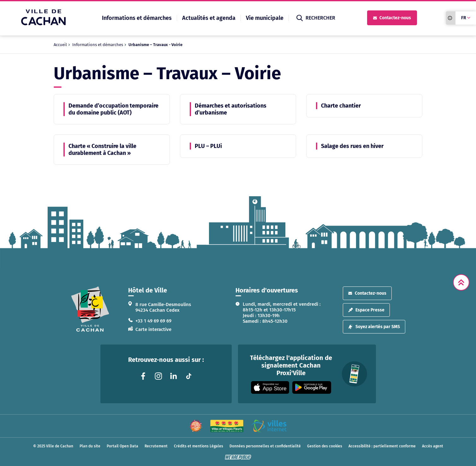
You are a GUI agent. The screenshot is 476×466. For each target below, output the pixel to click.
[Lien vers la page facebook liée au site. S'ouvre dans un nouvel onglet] (143, 376)
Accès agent (433, 446)
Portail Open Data (122, 446)
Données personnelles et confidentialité (265, 446)
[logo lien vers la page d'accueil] (90, 309)
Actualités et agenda (209, 18)
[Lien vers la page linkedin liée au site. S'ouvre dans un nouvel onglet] (174, 376)
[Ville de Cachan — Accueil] (43, 24)
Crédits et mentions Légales (199, 446)
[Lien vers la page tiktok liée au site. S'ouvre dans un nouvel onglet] (189, 376)
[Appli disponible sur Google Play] (312, 387)
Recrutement (156, 446)
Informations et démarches (137, 18)
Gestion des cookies (325, 446)
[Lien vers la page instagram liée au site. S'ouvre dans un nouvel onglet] (158, 376)
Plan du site (90, 446)
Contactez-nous (392, 18)
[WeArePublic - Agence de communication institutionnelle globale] (238, 457)
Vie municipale (265, 18)
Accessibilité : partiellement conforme (382, 446)
